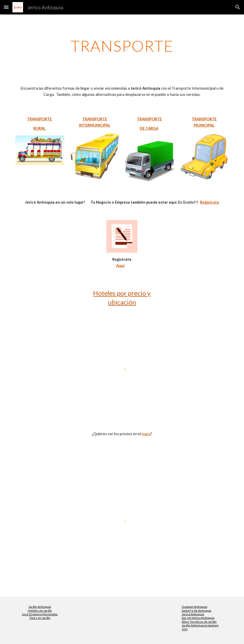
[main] (122, 46)
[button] (6, 7)
